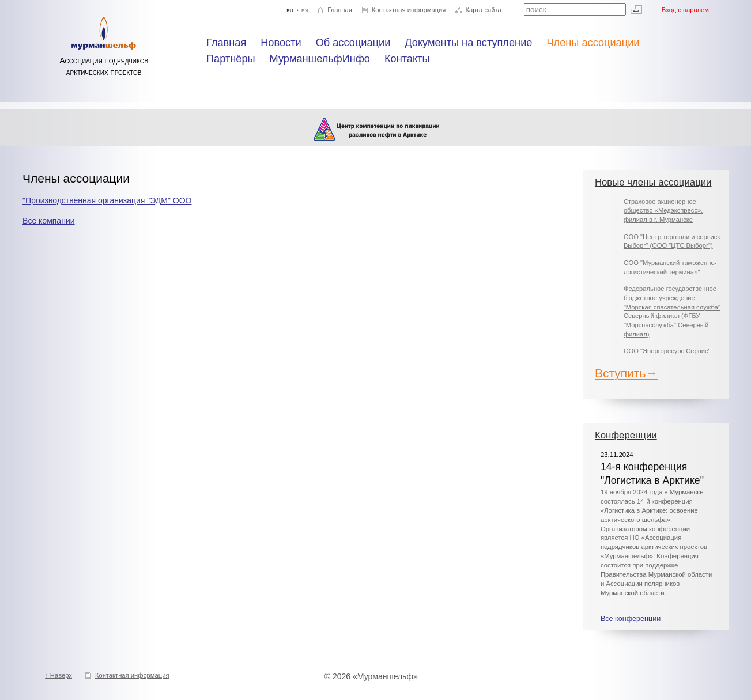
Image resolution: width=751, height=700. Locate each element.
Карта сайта (483, 10)
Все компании (48, 221)
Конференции (626, 435)
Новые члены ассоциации (653, 182)
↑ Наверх (59, 675)
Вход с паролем (685, 10)
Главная (340, 10)
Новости (281, 43)
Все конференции (631, 619)
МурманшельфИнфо (320, 59)
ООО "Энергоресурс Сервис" (667, 351)
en (305, 10)
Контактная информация (409, 10)
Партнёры (231, 59)
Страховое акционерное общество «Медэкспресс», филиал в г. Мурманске (663, 211)
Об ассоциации (353, 43)
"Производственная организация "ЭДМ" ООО (107, 200)
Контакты (407, 59)
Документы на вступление (468, 43)
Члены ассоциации (593, 43)
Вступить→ (627, 373)
